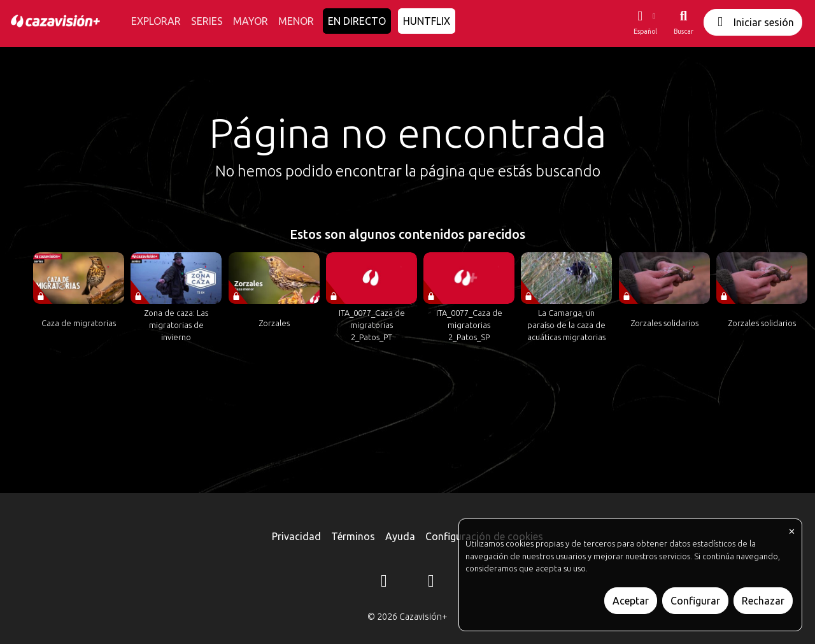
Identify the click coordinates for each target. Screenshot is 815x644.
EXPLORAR (156, 21)
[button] (645, 22)
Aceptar (631, 601)
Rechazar (763, 601)
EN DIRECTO (357, 21)
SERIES (207, 21)
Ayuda (400, 536)
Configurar (695, 601)
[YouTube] (431, 583)
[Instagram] (384, 583)
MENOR (296, 21)
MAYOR (251, 21)
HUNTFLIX (427, 21)
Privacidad (296, 536)
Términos (353, 536)
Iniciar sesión (753, 22)
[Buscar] (684, 22)
